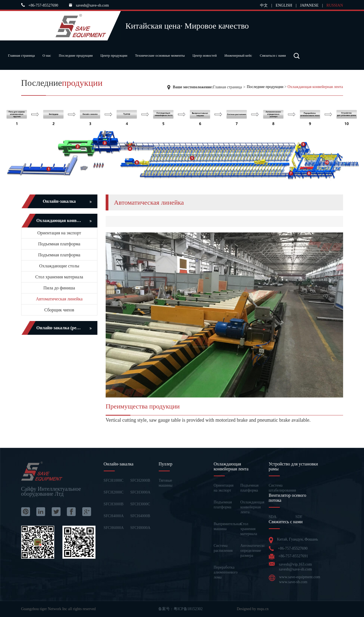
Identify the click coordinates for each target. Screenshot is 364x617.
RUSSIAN (335, 5)
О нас (47, 55)
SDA (273, 517)
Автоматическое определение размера (254, 551)
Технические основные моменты (160, 55)
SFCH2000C (114, 492)
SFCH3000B (114, 504)
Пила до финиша (59, 288)
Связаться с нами (273, 55)
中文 (264, 5)
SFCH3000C (140, 504)
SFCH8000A (140, 528)
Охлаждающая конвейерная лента (315, 87)
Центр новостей (205, 55)
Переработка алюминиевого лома (226, 572)
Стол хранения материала (59, 277)
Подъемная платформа (59, 244)
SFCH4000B (140, 516)
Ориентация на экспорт (59, 233)
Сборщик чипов (59, 310)
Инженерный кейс (238, 55)
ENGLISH (284, 5)
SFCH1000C (114, 480)
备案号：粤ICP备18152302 (180, 609)
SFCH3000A (140, 492)
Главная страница (21, 55)
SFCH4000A (114, 516)
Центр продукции (114, 55)
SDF (299, 517)
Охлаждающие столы (59, 266)
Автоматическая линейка (59, 299)
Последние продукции (76, 55)
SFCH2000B (140, 480)
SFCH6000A (114, 528)
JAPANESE (309, 5)
